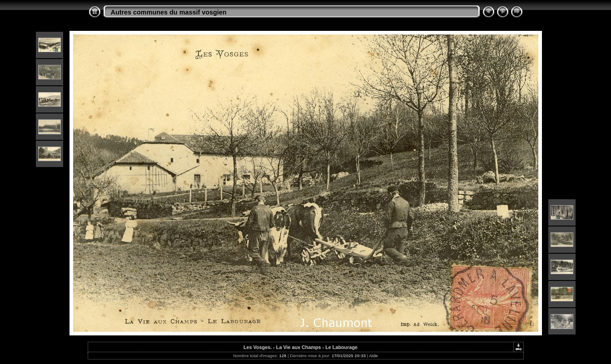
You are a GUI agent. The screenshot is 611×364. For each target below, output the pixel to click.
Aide (373, 356)
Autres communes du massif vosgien (169, 12)
